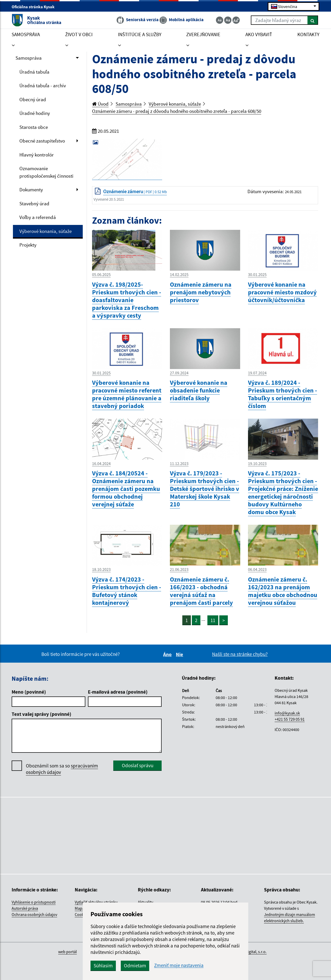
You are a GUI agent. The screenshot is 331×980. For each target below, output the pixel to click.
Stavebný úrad (34, 203)
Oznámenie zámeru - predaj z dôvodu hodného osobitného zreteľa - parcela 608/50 (177, 111)
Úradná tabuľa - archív (43, 85)
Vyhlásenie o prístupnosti (34, 902)
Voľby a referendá (38, 217)
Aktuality (145, 902)
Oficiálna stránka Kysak (35, 7)
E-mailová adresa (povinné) (118, 692)
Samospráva (29, 58)
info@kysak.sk (287, 713)
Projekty (28, 245)
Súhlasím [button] (103, 966)
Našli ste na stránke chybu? (240, 654)
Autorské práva (25, 908)
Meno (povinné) (29, 692)
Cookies (82, 914)
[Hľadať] (313, 20)
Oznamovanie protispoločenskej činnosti (46, 172)
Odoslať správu (138, 765)
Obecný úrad (33, 99)
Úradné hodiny (35, 113)
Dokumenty (31, 190)
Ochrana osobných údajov (34, 914)
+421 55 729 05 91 (290, 719)
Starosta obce (34, 127)
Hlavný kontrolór (37, 155)
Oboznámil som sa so (62, 769)
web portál (67, 952)
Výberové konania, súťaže (46, 231)
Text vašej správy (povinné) (42, 714)
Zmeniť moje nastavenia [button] (179, 965)
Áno (168, 654)
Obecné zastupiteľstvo (42, 141)
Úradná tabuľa (34, 72)
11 (213, 620)
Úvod (100, 104)
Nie (180, 654)
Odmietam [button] (135, 966)
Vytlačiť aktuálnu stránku (96, 902)
